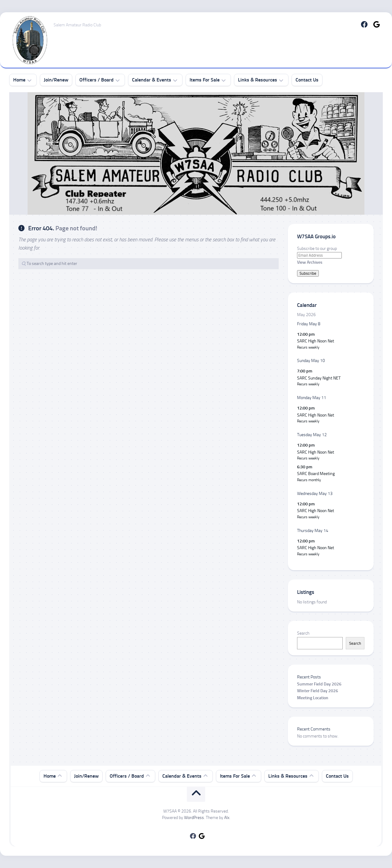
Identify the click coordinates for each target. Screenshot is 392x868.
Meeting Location (313, 698)
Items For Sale (205, 80)
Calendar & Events (152, 80)
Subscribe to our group (317, 249)
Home (19, 80)
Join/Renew (56, 80)
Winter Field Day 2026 (318, 691)
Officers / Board (96, 80)
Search (303, 633)
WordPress (194, 818)
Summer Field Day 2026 (319, 684)
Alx (227, 818)
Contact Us (307, 80)
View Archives (310, 262)
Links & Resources (258, 80)
